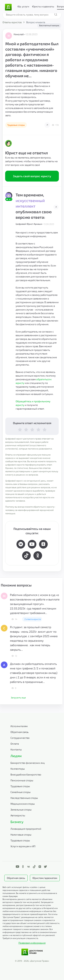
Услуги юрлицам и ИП (23, 846)
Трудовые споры (20, 786)
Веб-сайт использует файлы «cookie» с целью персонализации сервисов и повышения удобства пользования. (26, 890)
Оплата (15, 744)
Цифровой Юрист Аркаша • (30, 224)
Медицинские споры (23, 804)
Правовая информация (32, 943)
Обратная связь (20, 732)
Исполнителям (19, 726)
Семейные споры (21, 792)
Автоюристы (18, 815)
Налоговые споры (21, 835)
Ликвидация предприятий (26, 829)
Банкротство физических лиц (28, 763)
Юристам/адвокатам (45, 878)
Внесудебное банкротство (26, 774)
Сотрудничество (20, 738)
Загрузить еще (18, 698)
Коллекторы (18, 769)
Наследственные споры (24, 798)
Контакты (16, 749)
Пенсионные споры (22, 780)
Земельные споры (21, 809)
